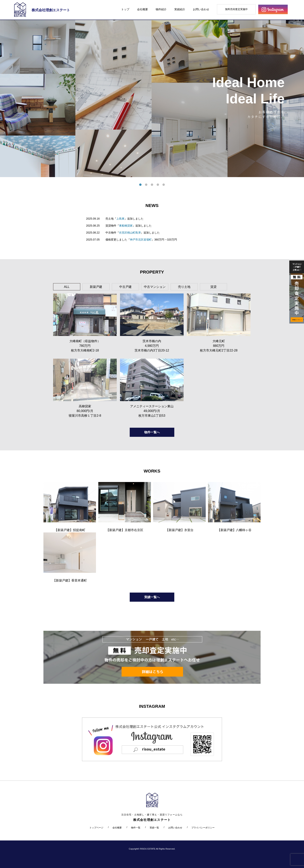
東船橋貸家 (126, 226)
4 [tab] (158, 185)
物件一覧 (136, 828)
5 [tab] (164, 185)
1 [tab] (140, 185)
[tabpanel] (152, 99)
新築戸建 (96, 287)
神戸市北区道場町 (141, 240)
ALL (67, 287)
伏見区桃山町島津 (130, 233)
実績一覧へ (152, 597)
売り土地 (184, 287)
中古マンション (155, 287)
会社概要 (142, 9)
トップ (125, 9)
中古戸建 (125, 287)
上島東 (120, 219)
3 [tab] (152, 185)
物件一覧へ (152, 432)
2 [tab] (146, 185)
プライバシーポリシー (203, 828)
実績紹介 (180, 9)
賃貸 (213, 287)
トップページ (96, 828)
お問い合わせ (201, 9)
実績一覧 (154, 828)
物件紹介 (161, 9)
